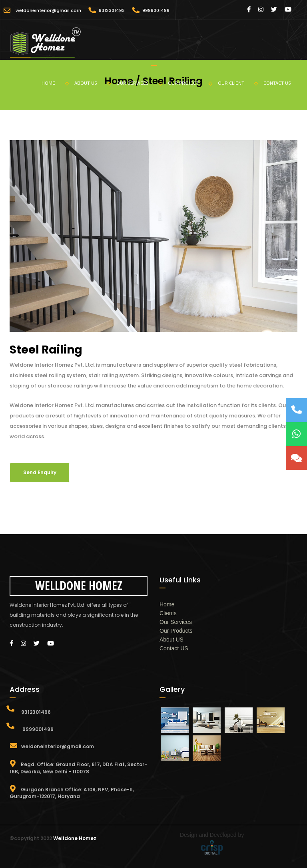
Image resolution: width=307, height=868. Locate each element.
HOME (55, 83)
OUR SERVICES (139, 83)
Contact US (174, 648)
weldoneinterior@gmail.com (48, 10)
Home (167, 604)
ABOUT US (93, 83)
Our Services (176, 622)
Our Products (176, 631)
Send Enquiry (40, 472)
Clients (168, 613)
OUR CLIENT (238, 83)
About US (171, 640)
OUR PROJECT (190, 83)
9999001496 (156, 10)
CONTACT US (277, 83)
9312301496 (112, 10)
